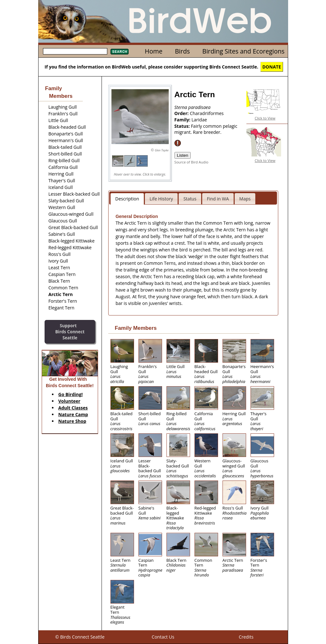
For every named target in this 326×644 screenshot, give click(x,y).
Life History (161, 199)
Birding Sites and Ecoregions (244, 51)
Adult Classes (73, 408)
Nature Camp (73, 414)
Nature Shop (72, 421)
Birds (182, 51)
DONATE (272, 67)
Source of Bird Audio (191, 162)
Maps (245, 199)
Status (190, 199)
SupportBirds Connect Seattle (70, 332)
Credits (246, 637)
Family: (183, 120)
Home (154, 51)
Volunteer (69, 401)
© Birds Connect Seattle (80, 637)
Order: (182, 113)
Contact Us (163, 637)
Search (120, 52)
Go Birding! (71, 394)
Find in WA (218, 199)
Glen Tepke (162, 150)
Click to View (265, 118)
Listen (183, 155)
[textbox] (75, 51)
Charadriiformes (207, 113)
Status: (183, 126)
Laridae (199, 120)
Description (127, 199)
